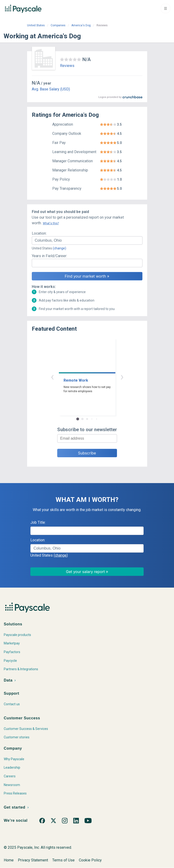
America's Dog (81, 25)
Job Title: (38, 522)
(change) (59, 248)
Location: (39, 233)
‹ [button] (52, 377)
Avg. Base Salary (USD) (51, 89)
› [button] (122, 377)
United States (36, 25)
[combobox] (87, 240)
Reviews (67, 66)
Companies (58, 25)
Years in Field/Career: (49, 256)
